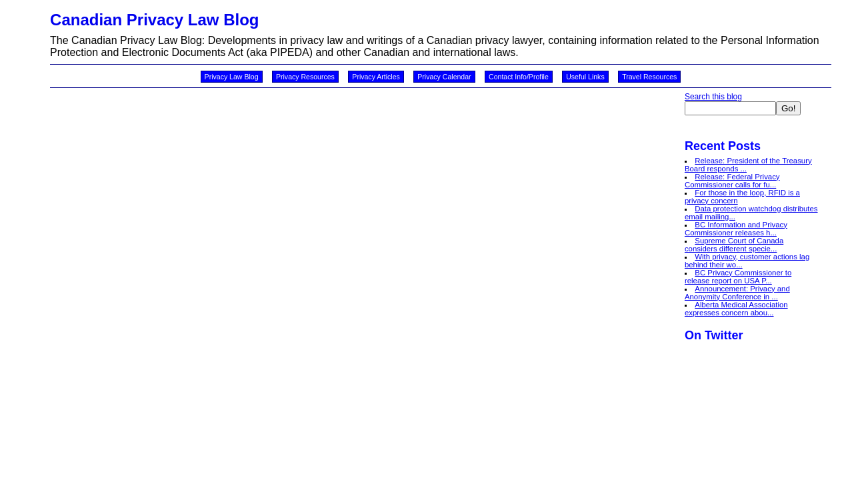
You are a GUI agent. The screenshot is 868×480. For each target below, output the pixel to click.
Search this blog (713, 97)
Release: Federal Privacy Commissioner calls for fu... (732, 181)
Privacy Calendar (444, 77)
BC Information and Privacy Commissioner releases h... (736, 229)
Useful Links (585, 77)
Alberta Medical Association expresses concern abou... (736, 309)
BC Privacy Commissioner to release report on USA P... (738, 277)
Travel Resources (649, 77)
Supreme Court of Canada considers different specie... (734, 245)
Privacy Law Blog (232, 77)
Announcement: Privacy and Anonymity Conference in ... (737, 293)
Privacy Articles (376, 77)
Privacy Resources (305, 77)
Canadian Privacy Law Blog (154, 20)
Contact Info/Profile (519, 77)
